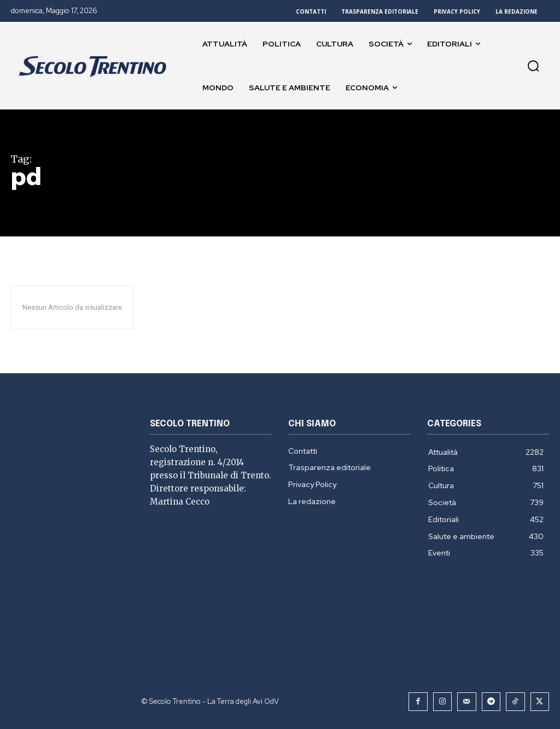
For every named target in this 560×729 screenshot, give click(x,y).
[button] (533, 66)
